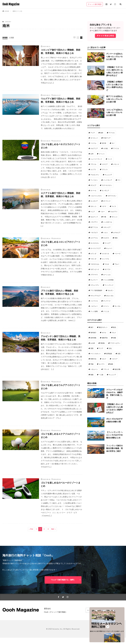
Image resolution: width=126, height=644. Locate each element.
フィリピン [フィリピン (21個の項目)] (94, 180)
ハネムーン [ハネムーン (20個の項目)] (94, 369)
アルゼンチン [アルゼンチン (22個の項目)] (95, 175)
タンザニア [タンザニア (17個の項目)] (105, 191)
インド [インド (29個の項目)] (110, 159)
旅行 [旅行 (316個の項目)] (92, 327)
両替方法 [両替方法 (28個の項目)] (93, 359)
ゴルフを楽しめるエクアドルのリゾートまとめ (61, 435)
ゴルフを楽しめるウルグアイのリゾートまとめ (61, 387)
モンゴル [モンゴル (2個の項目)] (117, 306)
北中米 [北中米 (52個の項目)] (104, 143)
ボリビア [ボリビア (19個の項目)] (93, 185)
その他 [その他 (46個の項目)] (105, 148)
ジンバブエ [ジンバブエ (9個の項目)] (105, 259)
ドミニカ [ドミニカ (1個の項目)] (106, 311)
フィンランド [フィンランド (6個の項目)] (109, 285)
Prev (32, 529)
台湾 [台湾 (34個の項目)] (92, 154)
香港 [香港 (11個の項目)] (116, 238)
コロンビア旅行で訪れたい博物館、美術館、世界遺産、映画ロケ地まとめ (61, 51)
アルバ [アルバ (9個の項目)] (117, 264)
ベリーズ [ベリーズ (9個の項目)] (117, 254)
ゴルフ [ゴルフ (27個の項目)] (104, 359)
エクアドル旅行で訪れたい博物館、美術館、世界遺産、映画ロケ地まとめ (61, 195)
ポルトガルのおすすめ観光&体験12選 (114, 420)
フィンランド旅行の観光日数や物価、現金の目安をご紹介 (114, 448)
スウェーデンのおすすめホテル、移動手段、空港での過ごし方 (114, 394)
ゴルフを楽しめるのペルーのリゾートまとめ (61, 484)
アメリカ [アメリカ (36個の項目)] (116, 148)
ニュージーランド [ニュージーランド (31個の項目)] (96, 159)
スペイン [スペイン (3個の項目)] (106, 306)
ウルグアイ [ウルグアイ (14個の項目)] (114, 212)
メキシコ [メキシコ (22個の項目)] (116, 164)
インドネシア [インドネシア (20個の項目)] (108, 180)
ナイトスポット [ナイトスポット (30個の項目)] (96, 354)
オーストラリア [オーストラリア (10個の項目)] (96, 248)
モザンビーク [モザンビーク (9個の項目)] (95, 269)
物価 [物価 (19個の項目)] (92, 375)
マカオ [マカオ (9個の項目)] (107, 264)
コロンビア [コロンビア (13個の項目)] (107, 227)
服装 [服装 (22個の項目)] (112, 364)
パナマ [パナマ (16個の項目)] (104, 206)
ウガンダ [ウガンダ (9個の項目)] (93, 259)
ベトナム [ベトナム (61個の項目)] (93, 143)
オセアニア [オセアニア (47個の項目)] (94, 148)
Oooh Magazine (11, 4)
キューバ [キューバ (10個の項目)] (109, 248)
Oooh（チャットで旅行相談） (56, 612)
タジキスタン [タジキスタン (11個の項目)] (95, 243)
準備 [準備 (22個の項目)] (92, 364)
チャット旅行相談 (95, 4)
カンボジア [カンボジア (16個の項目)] (94, 201)
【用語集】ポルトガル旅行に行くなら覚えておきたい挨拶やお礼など (114, 408)
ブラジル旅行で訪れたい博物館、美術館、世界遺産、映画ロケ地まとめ (59, 292)
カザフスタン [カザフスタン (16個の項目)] (112, 196)
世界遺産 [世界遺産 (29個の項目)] (109, 354)
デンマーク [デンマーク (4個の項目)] (107, 301)
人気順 (11, 38)
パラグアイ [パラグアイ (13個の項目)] (94, 222)
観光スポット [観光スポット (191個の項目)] (103, 327)
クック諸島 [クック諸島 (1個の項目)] (94, 311)
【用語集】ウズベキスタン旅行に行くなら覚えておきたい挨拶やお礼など (114, 71)
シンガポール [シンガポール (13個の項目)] (108, 222)
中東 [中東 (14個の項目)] (105, 217)
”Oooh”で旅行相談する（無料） (63, 580)
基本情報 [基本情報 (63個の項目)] (93, 338)
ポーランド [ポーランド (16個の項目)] (107, 201)
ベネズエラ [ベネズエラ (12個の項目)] (94, 232)
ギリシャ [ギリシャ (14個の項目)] (115, 217)
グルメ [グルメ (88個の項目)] (114, 333)
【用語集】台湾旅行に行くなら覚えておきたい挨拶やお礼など (114, 86)
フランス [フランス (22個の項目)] (105, 169)
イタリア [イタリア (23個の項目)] (105, 164)
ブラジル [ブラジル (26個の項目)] (93, 164)
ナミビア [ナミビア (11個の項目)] (108, 243)
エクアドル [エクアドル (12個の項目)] (94, 238)
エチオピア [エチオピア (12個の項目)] (117, 232)
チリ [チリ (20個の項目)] (119, 180)
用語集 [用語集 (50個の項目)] (102, 343)
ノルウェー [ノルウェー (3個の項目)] (94, 306)
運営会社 (47, 609)
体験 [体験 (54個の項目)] (115, 338)
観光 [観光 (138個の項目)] (115, 327)
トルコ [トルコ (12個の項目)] (105, 232)
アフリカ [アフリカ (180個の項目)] (112, 133)
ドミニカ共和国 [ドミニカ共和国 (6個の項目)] (108, 280)
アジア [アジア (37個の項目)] (101, 348)
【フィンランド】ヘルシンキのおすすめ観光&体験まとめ (114, 435)
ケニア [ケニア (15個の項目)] (93, 212)
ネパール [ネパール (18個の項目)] (93, 191)
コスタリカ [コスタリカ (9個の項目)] (105, 254)
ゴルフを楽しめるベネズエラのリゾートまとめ (61, 146)
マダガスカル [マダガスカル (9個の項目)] (95, 264)
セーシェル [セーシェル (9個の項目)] (107, 275)
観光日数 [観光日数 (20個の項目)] (117, 369)
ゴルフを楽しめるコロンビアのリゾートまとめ (61, 243)
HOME (7, 11)
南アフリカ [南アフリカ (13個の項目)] (94, 227)
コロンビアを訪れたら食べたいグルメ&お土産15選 (114, 112)
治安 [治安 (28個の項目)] (119, 354)
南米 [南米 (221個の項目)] (102, 133)
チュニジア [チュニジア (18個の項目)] (112, 375)
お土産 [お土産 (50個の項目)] (93, 343)
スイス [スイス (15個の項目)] (114, 206)
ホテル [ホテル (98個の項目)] (104, 333)
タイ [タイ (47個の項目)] (113, 143)
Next (53, 529)
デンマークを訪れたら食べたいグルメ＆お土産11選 (114, 56)
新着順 (5, 38)
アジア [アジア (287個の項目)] (93, 133)
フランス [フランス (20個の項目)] (106, 369)
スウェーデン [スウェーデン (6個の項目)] (95, 285)
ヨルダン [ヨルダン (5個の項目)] (111, 290)
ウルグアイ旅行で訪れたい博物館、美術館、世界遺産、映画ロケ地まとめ (61, 100)
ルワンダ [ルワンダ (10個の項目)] (93, 254)
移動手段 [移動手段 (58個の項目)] (105, 338)
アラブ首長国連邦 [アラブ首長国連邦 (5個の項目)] (96, 290)
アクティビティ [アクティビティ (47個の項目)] (115, 343)
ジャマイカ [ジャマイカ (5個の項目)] (94, 301)
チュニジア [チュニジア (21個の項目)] (108, 175)
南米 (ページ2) (17, 11)
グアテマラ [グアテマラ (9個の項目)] (94, 275)
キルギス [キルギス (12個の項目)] (106, 238)
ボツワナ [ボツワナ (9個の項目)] (108, 269)
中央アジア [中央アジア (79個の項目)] (107, 138)
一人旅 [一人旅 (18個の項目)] (101, 375)
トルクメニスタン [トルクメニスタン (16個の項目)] (96, 196)
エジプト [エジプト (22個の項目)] (93, 169)
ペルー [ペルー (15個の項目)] (102, 212)
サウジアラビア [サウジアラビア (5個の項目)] (96, 296)
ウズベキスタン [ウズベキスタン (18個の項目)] (107, 185)
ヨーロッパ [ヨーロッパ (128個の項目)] (94, 138)
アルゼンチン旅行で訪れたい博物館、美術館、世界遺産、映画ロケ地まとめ (61, 338)
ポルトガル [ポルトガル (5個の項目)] (110, 296)
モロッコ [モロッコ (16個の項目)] (93, 206)
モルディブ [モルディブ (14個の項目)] (94, 217)
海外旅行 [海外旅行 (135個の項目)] (93, 333)
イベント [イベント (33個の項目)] (102, 154)
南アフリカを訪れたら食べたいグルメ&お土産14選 (114, 99)
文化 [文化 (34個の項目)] (110, 348)
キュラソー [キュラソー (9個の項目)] (94, 280)
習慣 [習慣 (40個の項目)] (92, 348)
